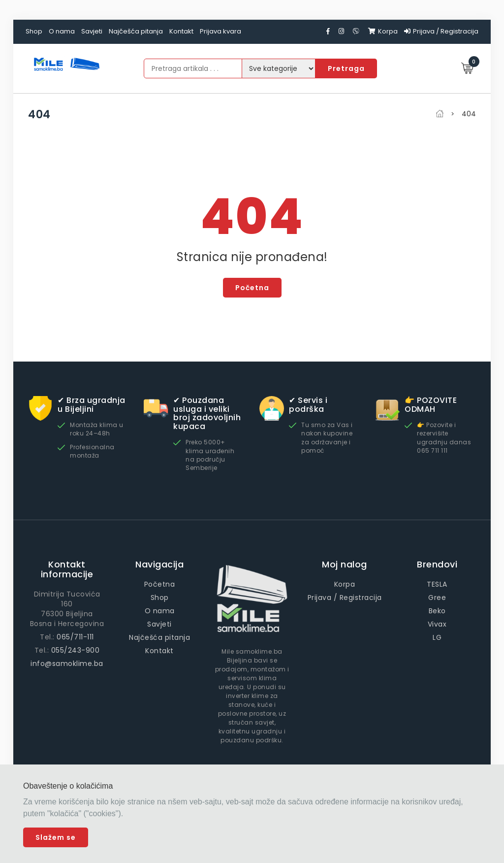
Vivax (437, 624)
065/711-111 (75, 637)
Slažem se (56, 837)
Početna (252, 288)
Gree (437, 597)
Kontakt (181, 31)
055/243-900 (76, 650)
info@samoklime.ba (67, 664)
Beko (437, 611)
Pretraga (346, 68)
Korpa (383, 31)
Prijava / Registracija (441, 31)
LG (437, 637)
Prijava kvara (220, 31)
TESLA (437, 584)
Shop (34, 31)
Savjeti (92, 31)
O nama (62, 31)
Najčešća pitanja (136, 31)
